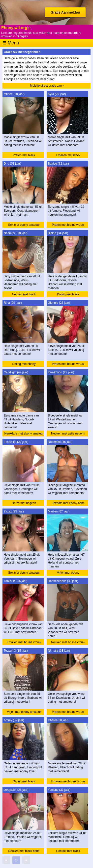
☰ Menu (11, 43)
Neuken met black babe (24, 851)
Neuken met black (24, 294)
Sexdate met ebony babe (68, 503)
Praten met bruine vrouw (68, 225)
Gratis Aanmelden (65, 12)
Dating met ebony (24, 364)
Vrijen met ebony (68, 573)
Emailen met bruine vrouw (24, 642)
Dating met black (68, 294)
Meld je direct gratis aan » (47, 86)
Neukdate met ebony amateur (24, 434)
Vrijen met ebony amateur (24, 712)
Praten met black (24, 155)
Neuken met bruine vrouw (68, 642)
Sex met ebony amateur (24, 225)
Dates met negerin (24, 503)
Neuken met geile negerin (68, 434)
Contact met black (68, 851)
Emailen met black (68, 155)
